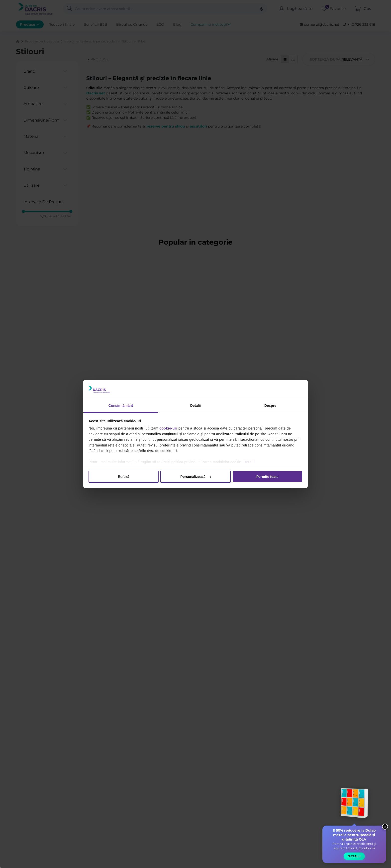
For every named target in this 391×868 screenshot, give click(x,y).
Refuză (124, 477)
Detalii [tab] (196, 406)
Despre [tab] (270, 406)
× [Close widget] (385, 827)
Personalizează (196, 477)
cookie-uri (168, 428)
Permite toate (267, 477)
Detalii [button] (354, 856)
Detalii (249, 462)
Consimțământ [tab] (121, 406)
